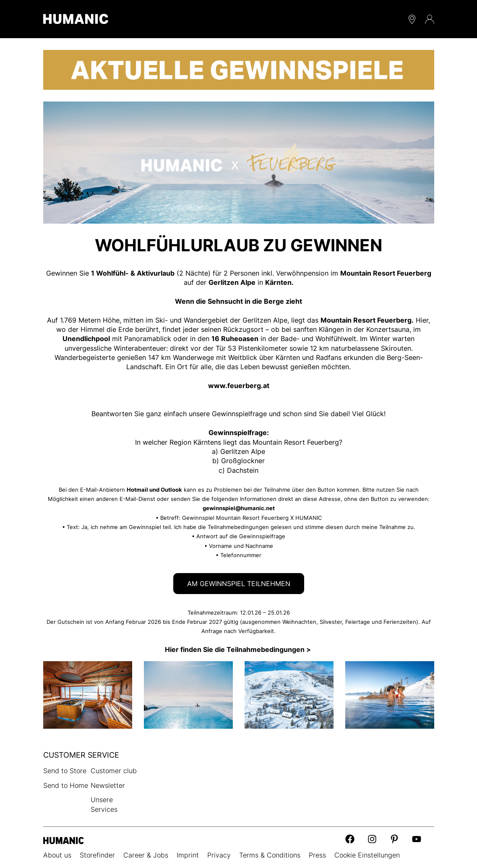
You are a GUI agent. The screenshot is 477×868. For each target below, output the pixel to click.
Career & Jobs (146, 855)
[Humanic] (64, 840)
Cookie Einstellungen (367, 855)
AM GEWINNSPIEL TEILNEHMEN (239, 584)
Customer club (114, 771)
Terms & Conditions (270, 855)
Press (317, 855)
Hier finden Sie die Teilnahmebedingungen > (239, 649)
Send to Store (65, 771)
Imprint (188, 855)
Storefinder (97, 855)
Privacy (219, 855)
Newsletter (108, 785)
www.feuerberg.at (239, 386)
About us (57, 855)
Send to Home (66, 785)
